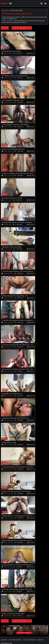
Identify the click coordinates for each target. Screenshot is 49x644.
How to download (29, 640)
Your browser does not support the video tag (19, 42)
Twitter (40, 640)
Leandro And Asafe (8, 78)
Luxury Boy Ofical (8, 53)
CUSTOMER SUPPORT (15, 640)
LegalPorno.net (5, 3)
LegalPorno (5, 10)
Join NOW (4, 640)
